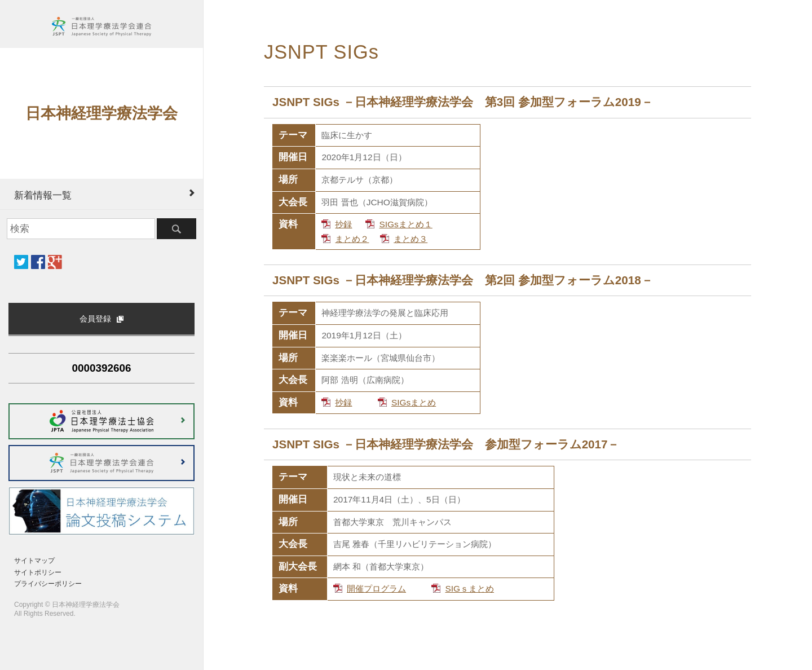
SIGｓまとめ (469, 589)
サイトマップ (34, 561)
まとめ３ (411, 239)
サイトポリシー (38, 572)
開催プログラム (376, 589)
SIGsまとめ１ (405, 224)
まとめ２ (352, 239)
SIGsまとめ (414, 402)
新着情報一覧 (43, 195)
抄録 (343, 224)
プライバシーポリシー (48, 584)
